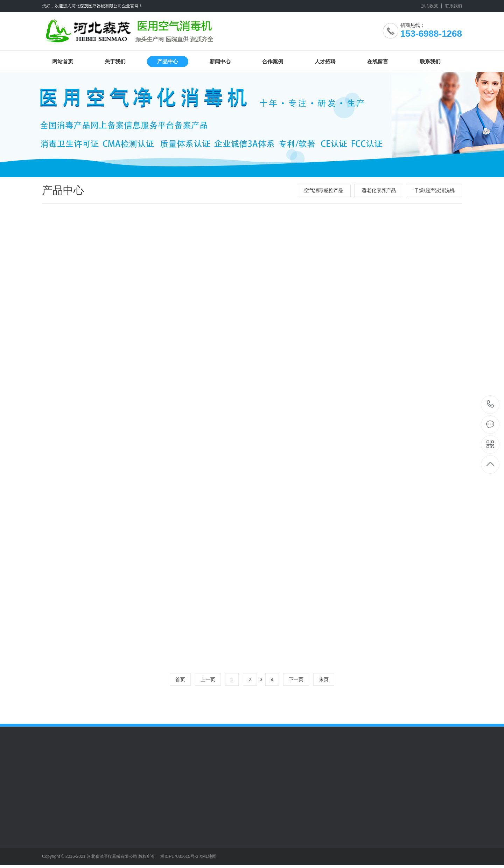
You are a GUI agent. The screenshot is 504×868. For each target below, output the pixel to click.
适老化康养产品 (379, 190)
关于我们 (115, 61)
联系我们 (454, 6)
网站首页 (63, 61)
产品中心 (168, 61)
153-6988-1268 (491, 405)
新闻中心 (220, 61)
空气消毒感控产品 (324, 190)
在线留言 (378, 61)
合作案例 (273, 61)
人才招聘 (325, 61)
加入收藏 (429, 6)
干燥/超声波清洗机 (434, 190)
